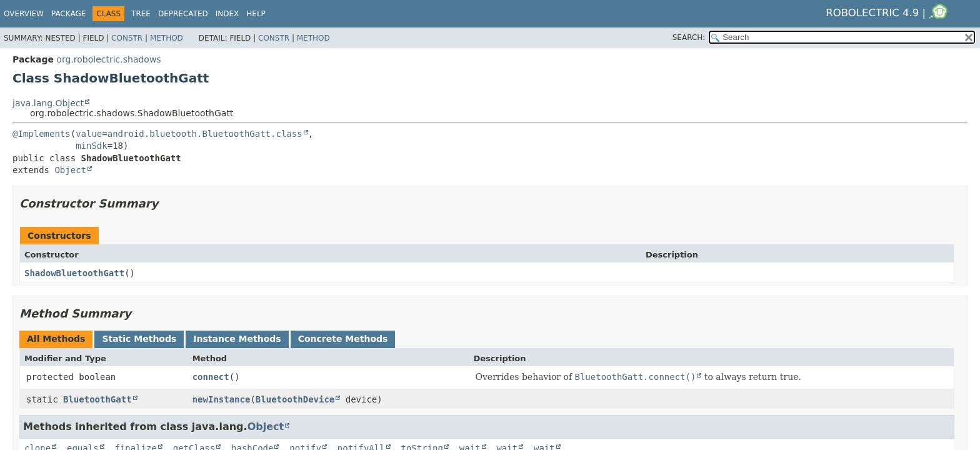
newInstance (222, 399)
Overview (24, 14)
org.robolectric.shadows (108, 59)
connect (211, 377)
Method (167, 38)
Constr (127, 38)
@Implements (42, 134)
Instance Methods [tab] (237, 339)
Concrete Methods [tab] (343, 339)
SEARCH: (689, 37)
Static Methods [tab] (139, 339)
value (89, 134)
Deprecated (183, 14)
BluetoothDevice (295, 399)
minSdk (92, 146)
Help (256, 14)
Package (68, 14)
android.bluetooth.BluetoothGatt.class (205, 134)
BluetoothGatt (97, 399)
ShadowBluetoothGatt (74, 273)
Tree (141, 14)
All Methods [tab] (56, 339)
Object (70, 170)
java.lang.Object (48, 103)
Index (227, 14)
